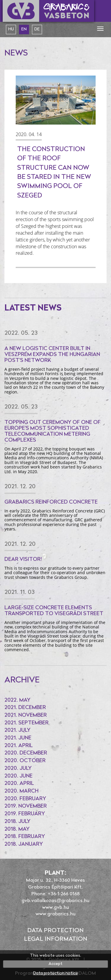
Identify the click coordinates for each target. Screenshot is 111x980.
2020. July (18, 769)
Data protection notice (55, 973)
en (24, 29)
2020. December (26, 753)
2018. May (17, 829)
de (37, 29)
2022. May (17, 700)
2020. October (25, 761)
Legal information (56, 939)
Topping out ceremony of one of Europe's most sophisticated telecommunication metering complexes (53, 431)
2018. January (24, 844)
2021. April (19, 746)
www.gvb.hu (55, 908)
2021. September (26, 723)
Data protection (55, 931)
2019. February (25, 814)
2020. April (19, 784)
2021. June (18, 738)
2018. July (17, 822)
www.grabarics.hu (55, 914)
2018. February (25, 837)
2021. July (17, 730)
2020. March (21, 791)
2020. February (25, 799)
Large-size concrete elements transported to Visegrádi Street (54, 611)
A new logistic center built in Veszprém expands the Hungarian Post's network (52, 355)
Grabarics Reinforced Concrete (51, 502)
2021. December (25, 708)
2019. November (26, 806)
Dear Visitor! (23, 560)
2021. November (26, 715)
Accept (55, 964)
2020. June (18, 776)
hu (11, 29)
